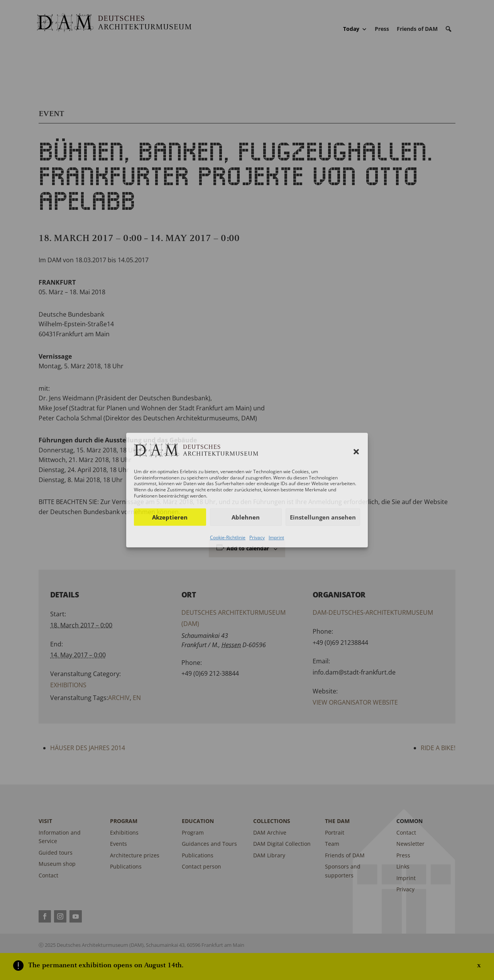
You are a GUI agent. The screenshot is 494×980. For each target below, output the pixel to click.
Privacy (257, 537)
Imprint (276, 537)
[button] (356, 452)
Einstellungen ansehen (323, 517)
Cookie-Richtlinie (228, 537)
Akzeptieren (170, 517)
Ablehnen (246, 517)
